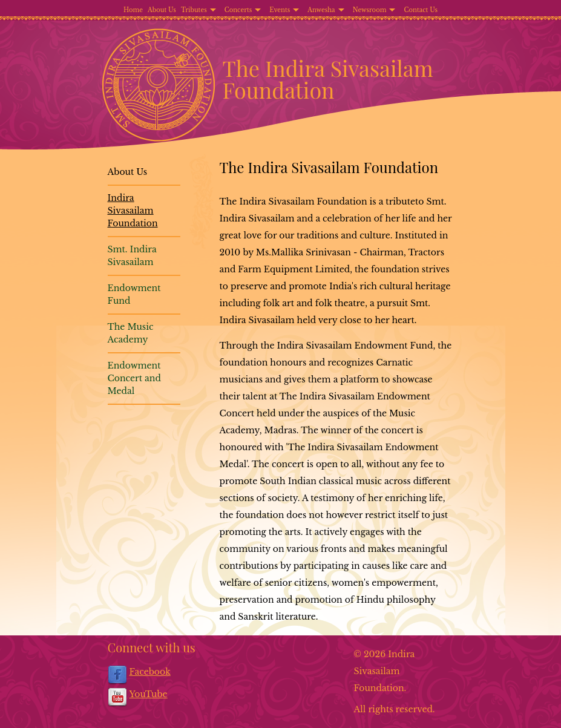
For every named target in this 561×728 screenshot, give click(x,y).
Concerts (238, 10)
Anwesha (321, 10)
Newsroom (370, 10)
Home (133, 10)
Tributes (194, 10)
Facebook (150, 672)
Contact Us (421, 10)
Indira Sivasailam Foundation (133, 211)
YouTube (149, 694)
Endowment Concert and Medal (134, 378)
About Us (162, 10)
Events (280, 10)
